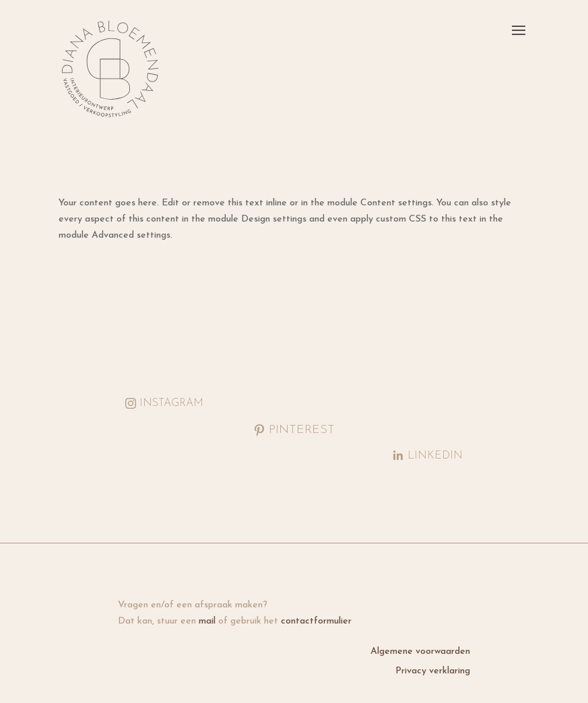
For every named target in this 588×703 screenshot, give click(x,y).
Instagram (171, 403)
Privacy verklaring (433, 671)
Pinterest (302, 430)
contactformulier (316, 621)
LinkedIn (435, 456)
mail (207, 621)
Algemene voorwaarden (420, 651)
